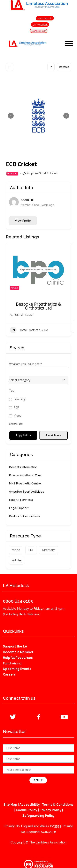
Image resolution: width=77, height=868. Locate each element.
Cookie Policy (27, 810)
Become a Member (18, 652)
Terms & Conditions (58, 805)
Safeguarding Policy (38, 816)
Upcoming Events (17, 669)
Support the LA (15, 646)
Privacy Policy (50, 810)
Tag (12, 390)
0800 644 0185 (18, 601)
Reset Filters (54, 435)
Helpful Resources (18, 658)
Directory (20, 399)
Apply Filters (23, 435)
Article (16, 560)
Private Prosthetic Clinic (29, 330)
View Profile (23, 221)
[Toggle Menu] (69, 44)
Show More (16, 424)
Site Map (10, 805)
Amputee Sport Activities (42, 173)
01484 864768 (24, 315)
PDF (16, 408)
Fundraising (12, 663)
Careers (9, 674)
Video (18, 416)
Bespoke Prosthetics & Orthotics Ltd (39, 306)
